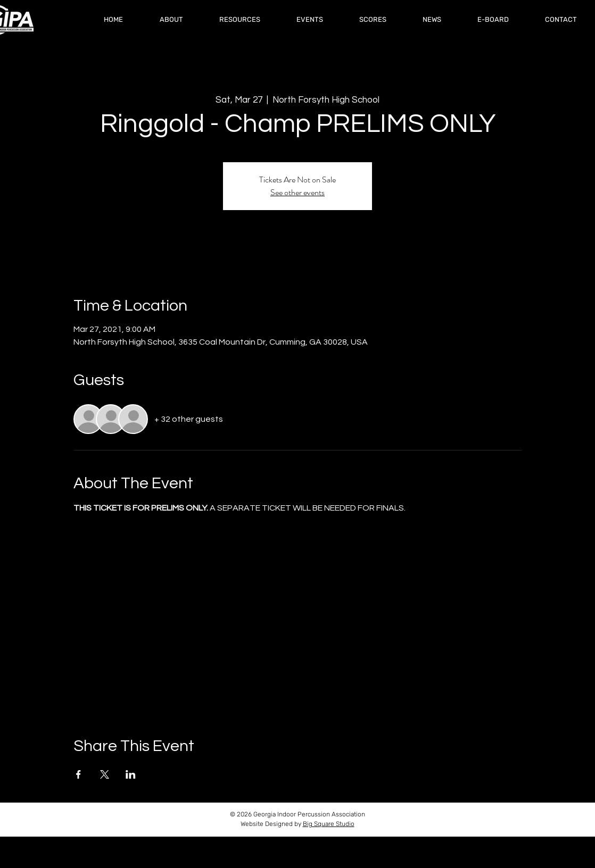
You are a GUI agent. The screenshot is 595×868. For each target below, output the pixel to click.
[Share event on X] (105, 774)
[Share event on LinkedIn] (131, 774)
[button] (373, 20)
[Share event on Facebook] (78, 774)
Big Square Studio (329, 824)
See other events (297, 192)
